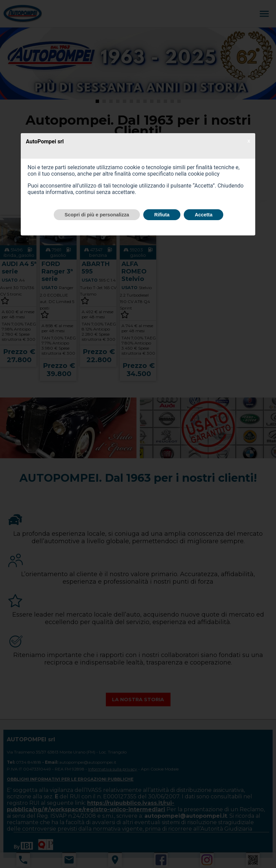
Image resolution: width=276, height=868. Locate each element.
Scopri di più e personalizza (97, 215)
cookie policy (204, 174)
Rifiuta (162, 215)
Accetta (204, 215)
